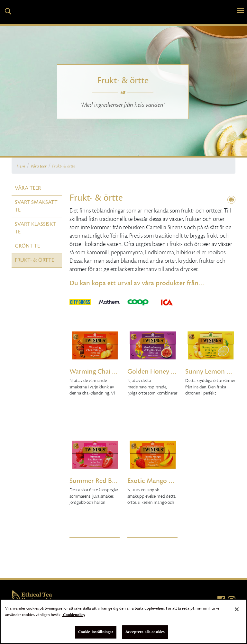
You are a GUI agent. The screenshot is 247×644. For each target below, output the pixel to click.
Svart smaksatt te (36, 206)
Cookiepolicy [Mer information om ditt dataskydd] (74, 615)
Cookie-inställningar (96, 632)
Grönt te (27, 246)
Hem (21, 166)
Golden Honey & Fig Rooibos (152, 372)
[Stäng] (237, 609)
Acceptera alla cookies (145, 632)
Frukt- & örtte (64, 166)
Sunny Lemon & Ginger (210, 372)
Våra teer (39, 166)
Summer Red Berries (95, 481)
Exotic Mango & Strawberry (152, 481)
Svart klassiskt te (35, 228)
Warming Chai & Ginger (95, 372)
